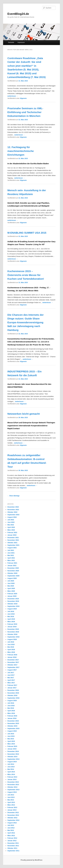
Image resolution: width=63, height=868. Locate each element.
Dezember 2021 (13, 538)
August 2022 (12, 517)
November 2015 (13, 723)
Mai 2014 (11, 769)
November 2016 (13, 693)
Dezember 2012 (13, 812)
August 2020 (12, 578)
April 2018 (11, 650)
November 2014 (13, 754)
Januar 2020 (12, 596)
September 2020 (13, 576)
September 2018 (13, 637)
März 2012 (11, 836)
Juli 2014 (11, 764)
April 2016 (11, 711)
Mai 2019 (11, 616)
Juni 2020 (11, 583)
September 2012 (13, 820)
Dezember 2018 (13, 629)
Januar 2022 (12, 535)
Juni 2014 (11, 767)
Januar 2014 (12, 779)
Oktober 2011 (12, 848)
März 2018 (11, 652)
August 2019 (12, 609)
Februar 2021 (12, 563)
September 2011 (13, 851)
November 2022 (13, 510)
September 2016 (13, 698)
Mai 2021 (11, 555)
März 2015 (11, 744)
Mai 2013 (11, 800)
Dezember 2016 (13, 690)
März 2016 (11, 713)
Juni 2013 (11, 797)
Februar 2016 (12, 716)
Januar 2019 (12, 627)
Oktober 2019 (12, 604)
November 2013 (13, 785)
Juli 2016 (11, 703)
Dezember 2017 (13, 660)
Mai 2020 (11, 586)
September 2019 (13, 606)
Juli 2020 (11, 581)
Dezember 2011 (13, 843)
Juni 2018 (11, 644)
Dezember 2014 (13, 751)
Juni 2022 (11, 522)
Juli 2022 (11, 520)
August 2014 (12, 762)
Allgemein (23, 98)
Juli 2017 (11, 673)
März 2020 (11, 591)
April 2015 (11, 741)
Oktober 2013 (12, 787)
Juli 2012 (11, 825)
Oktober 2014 (12, 757)
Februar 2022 (12, 532)
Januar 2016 (12, 718)
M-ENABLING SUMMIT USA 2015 (27, 233)
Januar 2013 (12, 810)
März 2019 (11, 622)
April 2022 (11, 527)
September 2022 (13, 515)
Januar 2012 (12, 841)
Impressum (21, 42)
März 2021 (11, 560)
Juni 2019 (11, 614)
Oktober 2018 (12, 634)
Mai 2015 (11, 739)
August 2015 (12, 731)
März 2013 (11, 805)
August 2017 (12, 670)
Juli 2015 (11, 734)
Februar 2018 (12, 655)
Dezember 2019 (13, 599)
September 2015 (13, 728)
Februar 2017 (12, 685)
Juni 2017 (11, 675)
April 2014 (11, 772)
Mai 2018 (11, 647)
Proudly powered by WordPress (31, 860)
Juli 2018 (11, 642)
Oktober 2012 (12, 818)
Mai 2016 (11, 708)
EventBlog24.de (18, 14)
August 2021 (12, 548)
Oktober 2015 (12, 726)
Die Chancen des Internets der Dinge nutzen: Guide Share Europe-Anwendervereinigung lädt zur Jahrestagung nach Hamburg (26, 322)
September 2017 (13, 667)
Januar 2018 (12, 657)
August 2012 (12, 823)
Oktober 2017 (12, 665)
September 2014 (13, 759)
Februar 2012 (12, 838)
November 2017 (13, 662)
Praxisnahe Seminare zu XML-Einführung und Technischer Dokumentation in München (25, 112)
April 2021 (11, 558)
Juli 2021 (11, 550)
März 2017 (11, 683)
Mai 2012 (11, 830)
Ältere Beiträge (13, 496)
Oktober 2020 (12, 573)
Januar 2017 (12, 688)
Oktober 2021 (12, 543)
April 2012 (11, 833)
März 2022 (11, 530)
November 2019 (13, 601)
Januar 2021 (12, 566)
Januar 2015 (12, 749)
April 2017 (11, 680)
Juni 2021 (11, 553)
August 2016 (12, 701)
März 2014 (11, 774)
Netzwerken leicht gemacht (24, 414)
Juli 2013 (11, 795)
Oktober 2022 (12, 512)
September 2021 (13, 545)
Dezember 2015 (13, 721)
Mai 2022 (11, 525)
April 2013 (11, 802)
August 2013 (12, 792)
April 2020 (11, 588)
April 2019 (11, 619)
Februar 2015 (12, 746)
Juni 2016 (11, 706)
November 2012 (13, 815)
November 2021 (13, 540)
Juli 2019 (11, 611)
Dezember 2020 (13, 568)
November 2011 (13, 846)
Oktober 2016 (12, 695)
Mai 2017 (11, 678)
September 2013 (13, 790)
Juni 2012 (11, 828)
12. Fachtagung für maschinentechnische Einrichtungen (21, 151)
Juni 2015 (11, 736)
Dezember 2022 (13, 507)
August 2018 (12, 639)
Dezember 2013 (13, 782)
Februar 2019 (12, 624)
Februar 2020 (12, 594)
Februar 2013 (12, 807)
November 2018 (13, 632)
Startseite (11, 42)
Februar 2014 (12, 777)
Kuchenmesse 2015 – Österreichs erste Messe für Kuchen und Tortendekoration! (26, 275)
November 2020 (13, 571)
